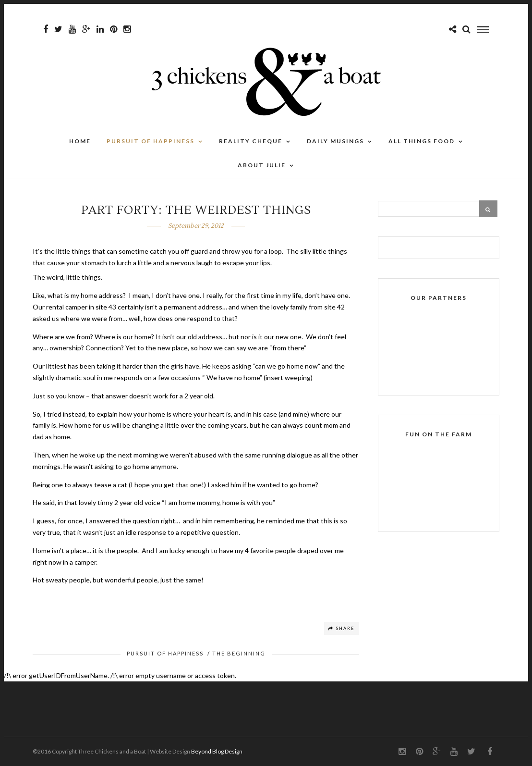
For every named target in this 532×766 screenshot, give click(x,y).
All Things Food (422, 141)
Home (80, 141)
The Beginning (239, 653)
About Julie (262, 165)
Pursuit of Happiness (151, 141)
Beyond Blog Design (217, 751)
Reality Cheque (251, 141)
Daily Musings (335, 141)
